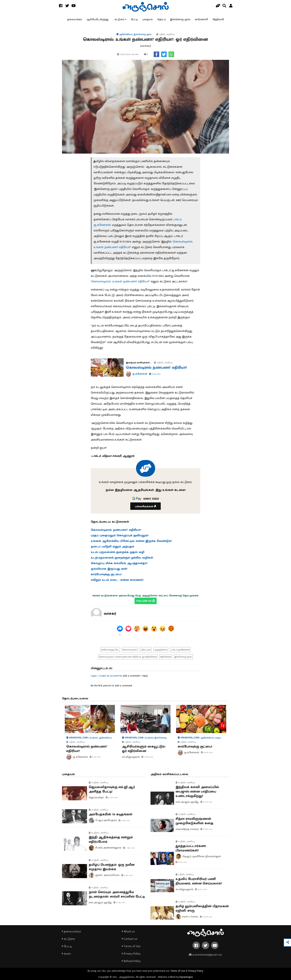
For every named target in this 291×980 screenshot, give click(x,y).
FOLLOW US (146, 601)
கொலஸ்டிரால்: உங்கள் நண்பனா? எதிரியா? (120, 281)
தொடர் (161, 19)
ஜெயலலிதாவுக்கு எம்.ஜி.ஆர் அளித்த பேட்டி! (112, 789)
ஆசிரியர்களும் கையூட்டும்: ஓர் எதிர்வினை (144, 749)
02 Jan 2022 (206, 802)
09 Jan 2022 (207, 753)
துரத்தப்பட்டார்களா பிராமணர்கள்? (191, 848)
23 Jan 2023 (112, 798)
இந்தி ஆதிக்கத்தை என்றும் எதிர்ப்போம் (111, 840)
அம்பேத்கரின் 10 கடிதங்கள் (111, 814)
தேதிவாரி (218, 19)
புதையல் (147, 19)
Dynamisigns (186, 977)
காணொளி (201, 19)
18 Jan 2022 (181, 862)
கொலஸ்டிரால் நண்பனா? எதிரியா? (156, 368)
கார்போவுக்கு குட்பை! (195, 747)
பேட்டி (134, 19)
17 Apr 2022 (124, 820)
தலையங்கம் (75, 19)
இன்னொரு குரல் (180, 19)
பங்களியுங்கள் (145, 506)
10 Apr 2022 (127, 875)
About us (128, 932)
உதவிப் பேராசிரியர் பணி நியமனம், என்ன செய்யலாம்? (199, 881)
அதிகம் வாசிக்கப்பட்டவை (169, 774)
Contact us (130, 939)
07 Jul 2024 (155, 374)
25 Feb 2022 (206, 829)
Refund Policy (131, 961)
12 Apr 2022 (129, 848)
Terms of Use (131, 946)
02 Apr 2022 (120, 903)
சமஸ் (66, 954)
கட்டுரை (119, 19)
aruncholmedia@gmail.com (205, 955)
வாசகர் (110, 614)
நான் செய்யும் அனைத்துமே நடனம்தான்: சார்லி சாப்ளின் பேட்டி (117, 894)
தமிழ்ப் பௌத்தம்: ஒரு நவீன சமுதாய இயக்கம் (112, 867)
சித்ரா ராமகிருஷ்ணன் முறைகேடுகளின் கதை (194, 821)
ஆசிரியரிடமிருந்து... (98, 19)
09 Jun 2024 (201, 889)
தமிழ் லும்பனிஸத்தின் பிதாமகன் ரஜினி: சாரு (202, 908)
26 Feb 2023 (206, 917)
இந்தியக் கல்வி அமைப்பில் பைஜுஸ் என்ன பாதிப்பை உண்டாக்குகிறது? (197, 792)
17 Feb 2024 (147, 757)
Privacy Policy (131, 954)
